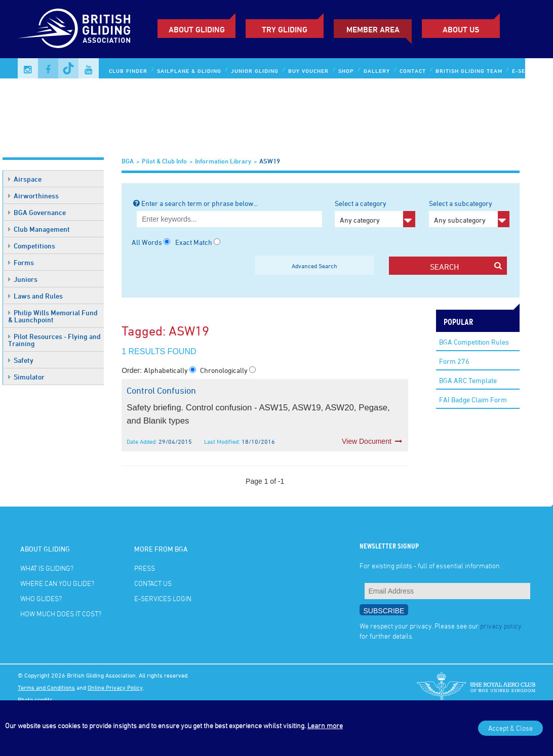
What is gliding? (47, 568)
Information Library (223, 161)
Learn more (325, 725)
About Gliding (197, 29)
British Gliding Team (469, 71)
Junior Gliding (255, 71)
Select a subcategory (469, 213)
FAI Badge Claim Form (473, 400)
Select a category (375, 213)
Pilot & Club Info (164, 161)
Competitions (32, 246)
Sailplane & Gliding (189, 71)
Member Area (373, 29)
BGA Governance (37, 212)
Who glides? (41, 598)
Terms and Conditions (46, 687)
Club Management (39, 229)
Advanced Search (314, 266)
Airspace (25, 179)
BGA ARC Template (468, 380)
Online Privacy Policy (115, 687)
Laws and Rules (35, 296)
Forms (21, 262)
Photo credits (35, 699)
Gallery (377, 71)
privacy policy (501, 626)
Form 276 (454, 361)
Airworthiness (33, 196)
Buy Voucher (308, 71)
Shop (346, 71)
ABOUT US (461, 29)
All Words (147, 242)
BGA (128, 161)
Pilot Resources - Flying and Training (54, 340)
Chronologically (225, 370)
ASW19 (270, 161)
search (466, 266)
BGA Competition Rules (474, 342)
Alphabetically (167, 370)
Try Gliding (285, 29)
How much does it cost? (61, 614)
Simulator (26, 377)
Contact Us (153, 583)
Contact (413, 71)
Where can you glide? (57, 583)
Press (145, 568)
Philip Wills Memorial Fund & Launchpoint (53, 316)
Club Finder (128, 71)
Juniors (23, 279)
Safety (21, 360)
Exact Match (194, 242)
